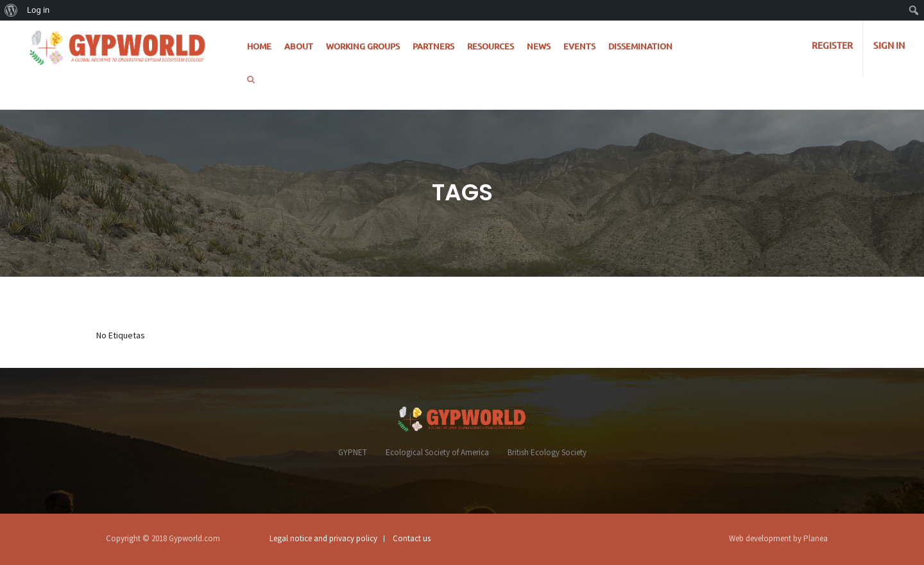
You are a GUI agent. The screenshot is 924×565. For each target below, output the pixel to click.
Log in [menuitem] (38, 10)
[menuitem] (11, 10)
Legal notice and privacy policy (323, 538)
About (299, 46)
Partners (433, 46)
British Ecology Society (547, 452)
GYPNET (353, 452)
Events (579, 46)
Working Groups (363, 46)
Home (259, 46)
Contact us (412, 538)
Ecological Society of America (437, 452)
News (539, 46)
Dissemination (640, 46)
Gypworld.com (194, 538)
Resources (491, 46)
